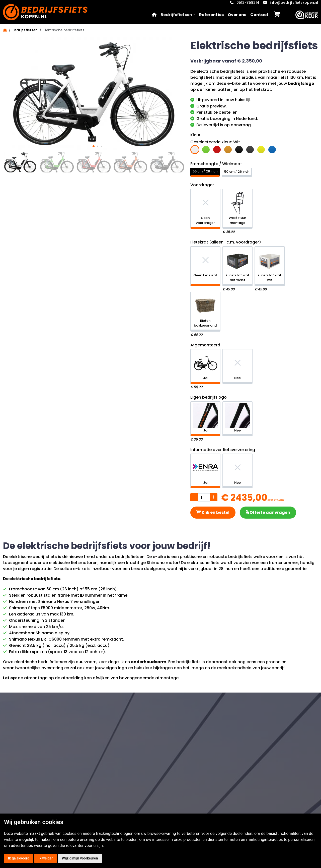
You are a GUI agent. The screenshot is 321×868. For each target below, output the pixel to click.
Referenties (211, 15)
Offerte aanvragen (268, 512)
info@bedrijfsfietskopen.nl (294, 3)
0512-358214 (248, 3)
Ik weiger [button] (46, 858)
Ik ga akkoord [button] (19, 858)
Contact (259, 15)
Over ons (237, 15)
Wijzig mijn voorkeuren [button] (80, 858)
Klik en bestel (213, 512)
